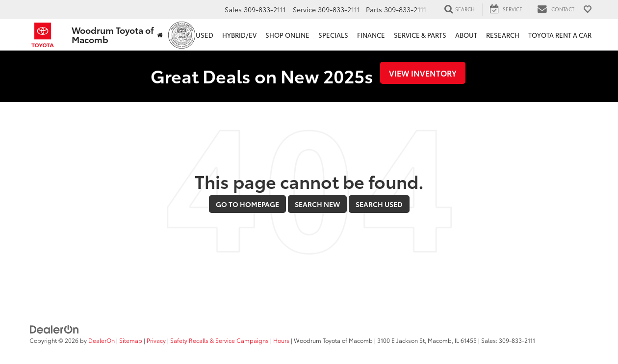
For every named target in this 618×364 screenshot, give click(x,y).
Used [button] (205, 35)
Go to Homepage (247, 204)
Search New (317, 204)
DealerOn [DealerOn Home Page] (102, 340)
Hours (281, 340)
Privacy (156, 340)
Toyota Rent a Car (560, 35)
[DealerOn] (54, 328)
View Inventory (423, 73)
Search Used (379, 204)
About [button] (466, 35)
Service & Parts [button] (420, 35)
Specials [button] (333, 35)
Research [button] (503, 35)
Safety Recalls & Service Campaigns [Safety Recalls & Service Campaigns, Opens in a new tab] (219, 340)
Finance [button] (371, 35)
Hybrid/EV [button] (239, 35)
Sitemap (131, 340)
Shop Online (287, 35)
